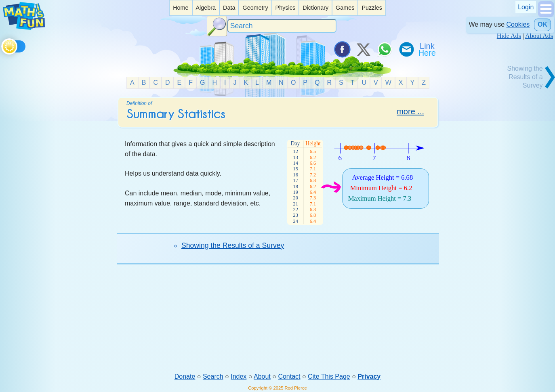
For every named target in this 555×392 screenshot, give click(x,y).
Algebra (206, 8)
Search (213, 376)
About (262, 376)
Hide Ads (509, 36)
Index (239, 376)
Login (526, 7)
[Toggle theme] (3, 45)
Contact (289, 376)
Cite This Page (329, 376)
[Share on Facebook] (342, 49)
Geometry (255, 8)
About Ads (539, 36)
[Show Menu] (546, 15)
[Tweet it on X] (363, 49)
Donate (185, 376)
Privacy (369, 376)
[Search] (282, 26)
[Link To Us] (428, 49)
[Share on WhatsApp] (385, 49)
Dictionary (315, 8)
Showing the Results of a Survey (233, 245)
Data (229, 8)
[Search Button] (217, 26)
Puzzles (372, 8)
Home (181, 8)
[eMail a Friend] (406, 49)
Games (345, 8)
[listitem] (181, 8)
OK (542, 24)
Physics (286, 8)
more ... (410, 111)
